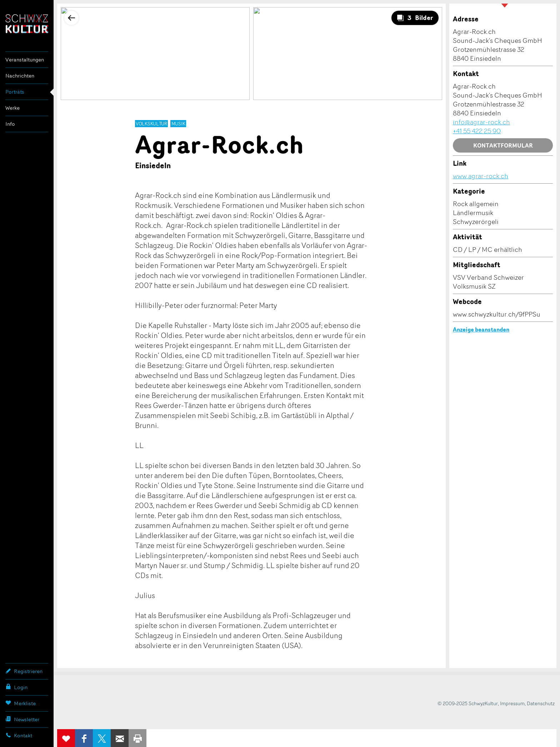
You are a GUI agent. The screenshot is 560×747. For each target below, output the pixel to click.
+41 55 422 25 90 (477, 131)
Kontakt (19, 735)
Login (16, 687)
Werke (12, 108)
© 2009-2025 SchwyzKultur (468, 703)
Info (10, 124)
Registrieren (24, 671)
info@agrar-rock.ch (481, 122)
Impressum (512, 703)
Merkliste (21, 703)
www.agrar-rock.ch (481, 176)
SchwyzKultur (27, 24)
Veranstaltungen (25, 59)
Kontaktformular (503, 145)
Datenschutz (541, 703)
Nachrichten (20, 76)
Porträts (15, 92)
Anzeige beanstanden (481, 329)
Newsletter (22, 719)
